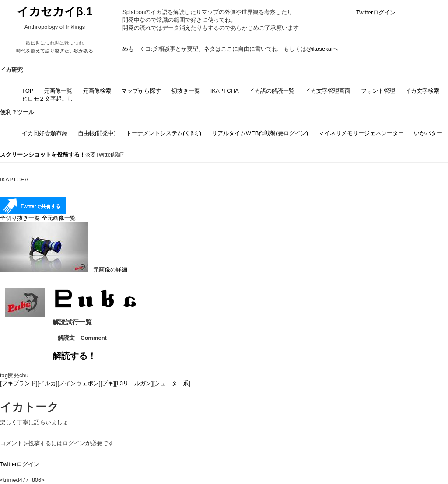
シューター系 (171, 383)
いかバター (428, 133)
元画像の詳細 (64, 270)
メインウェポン (79, 383)
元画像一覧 (58, 91)
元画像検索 (97, 91)
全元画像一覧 (59, 218)
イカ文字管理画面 (328, 91)
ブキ (108, 383)
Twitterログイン (376, 12)
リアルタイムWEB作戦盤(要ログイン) (260, 133)
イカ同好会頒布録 (45, 133)
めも (128, 49)
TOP (28, 91)
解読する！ (74, 356)
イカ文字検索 (422, 91)
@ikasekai (319, 49)
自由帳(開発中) (97, 133)
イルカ (47, 383)
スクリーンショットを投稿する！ (43, 155)
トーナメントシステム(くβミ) (164, 133)
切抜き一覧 (186, 91)
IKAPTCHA (225, 91)
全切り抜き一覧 (20, 218)
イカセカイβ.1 (55, 11)
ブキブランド (19, 383)
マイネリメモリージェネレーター (361, 133)
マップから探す (141, 91)
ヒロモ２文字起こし (47, 99)
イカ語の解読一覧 (272, 91)
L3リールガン (134, 383)
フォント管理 (378, 91)
